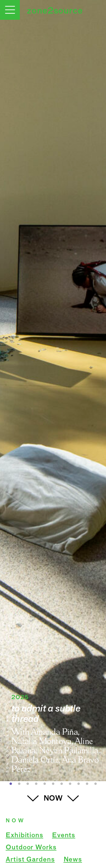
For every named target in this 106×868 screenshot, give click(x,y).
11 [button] (96, 784)
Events (64, 836)
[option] (53, 391)
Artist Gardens (30, 860)
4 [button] (36, 784)
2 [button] (19, 784)
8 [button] (70, 784)
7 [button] (62, 784)
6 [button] (53, 784)
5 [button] (45, 784)
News (73, 860)
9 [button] (79, 784)
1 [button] (11, 784)
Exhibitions (24, 836)
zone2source (55, 11)
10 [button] (87, 784)
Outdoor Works (31, 848)
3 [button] (28, 784)
